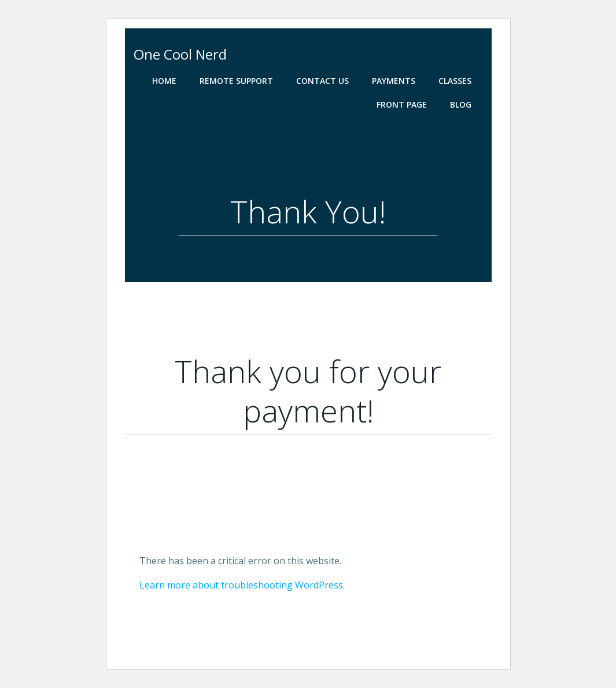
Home (164, 81)
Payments (394, 81)
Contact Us (322, 81)
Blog (461, 104)
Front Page (402, 104)
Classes (455, 81)
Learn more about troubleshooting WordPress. (242, 585)
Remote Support (236, 81)
